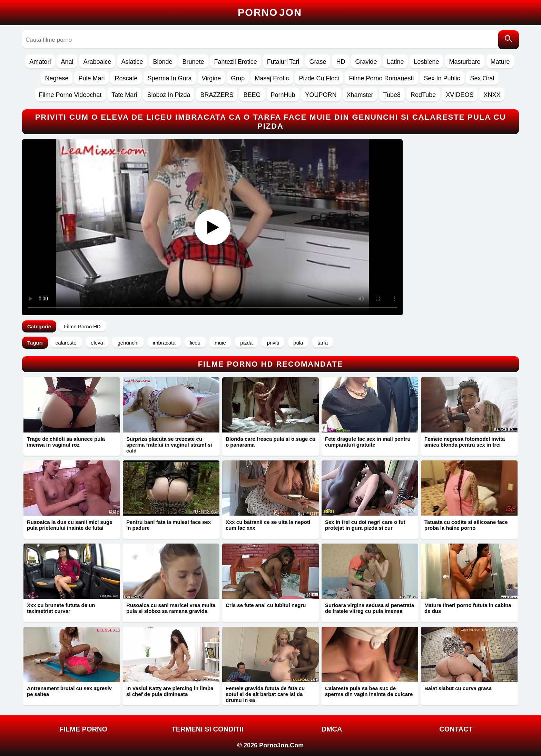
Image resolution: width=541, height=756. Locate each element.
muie (220, 343)
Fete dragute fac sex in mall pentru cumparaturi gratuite (368, 442)
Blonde (163, 62)
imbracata (164, 343)
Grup (238, 78)
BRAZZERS (217, 95)
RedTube (423, 95)
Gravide (366, 62)
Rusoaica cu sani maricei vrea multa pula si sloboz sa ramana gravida (171, 608)
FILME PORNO (83, 729)
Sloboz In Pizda (169, 95)
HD (341, 62)
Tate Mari (124, 95)
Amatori (40, 62)
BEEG (252, 95)
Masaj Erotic (272, 78)
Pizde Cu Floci (319, 78)
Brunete (193, 62)
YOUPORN (321, 95)
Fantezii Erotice (236, 62)
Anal (67, 62)
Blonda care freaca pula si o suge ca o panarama (270, 442)
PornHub (283, 95)
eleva (97, 343)
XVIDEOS (460, 95)
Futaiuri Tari (283, 62)
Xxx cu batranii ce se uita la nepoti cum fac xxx (268, 525)
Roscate (126, 78)
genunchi (128, 343)
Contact (456, 729)
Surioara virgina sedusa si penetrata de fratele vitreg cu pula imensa (370, 608)
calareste (66, 343)
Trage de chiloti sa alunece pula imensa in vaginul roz (66, 442)
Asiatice (132, 62)
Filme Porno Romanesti (381, 78)
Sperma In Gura (170, 78)
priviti (273, 343)
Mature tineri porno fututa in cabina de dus (468, 608)
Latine (395, 62)
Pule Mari (91, 78)
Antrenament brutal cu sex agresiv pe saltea (69, 691)
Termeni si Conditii (208, 729)
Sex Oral (482, 78)
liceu (195, 343)
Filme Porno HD (82, 326)
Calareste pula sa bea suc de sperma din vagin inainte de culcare (369, 691)
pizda (246, 343)
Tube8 (392, 95)
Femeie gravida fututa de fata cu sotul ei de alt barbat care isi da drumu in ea (265, 694)
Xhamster (360, 95)
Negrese (57, 78)
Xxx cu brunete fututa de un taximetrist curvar (61, 608)
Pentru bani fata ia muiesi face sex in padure (169, 525)
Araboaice (97, 62)
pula (298, 343)
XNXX (492, 95)
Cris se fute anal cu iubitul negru (266, 605)
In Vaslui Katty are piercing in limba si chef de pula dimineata (170, 691)
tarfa (323, 343)
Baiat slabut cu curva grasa (458, 688)
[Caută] (509, 40)
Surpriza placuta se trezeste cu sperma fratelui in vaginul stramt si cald (169, 445)
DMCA (332, 729)
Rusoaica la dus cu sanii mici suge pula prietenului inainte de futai (70, 525)
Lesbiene (426, 62)
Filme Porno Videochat (70, 95)
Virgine (212, 78)
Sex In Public (442, 78)
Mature (500, 62)
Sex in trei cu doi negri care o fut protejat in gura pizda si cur (365, 525)
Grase (318, 62)
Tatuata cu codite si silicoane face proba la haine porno (466, 525)
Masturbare (465, 62)
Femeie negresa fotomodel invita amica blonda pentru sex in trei (465, 442)
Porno (270, 12)
